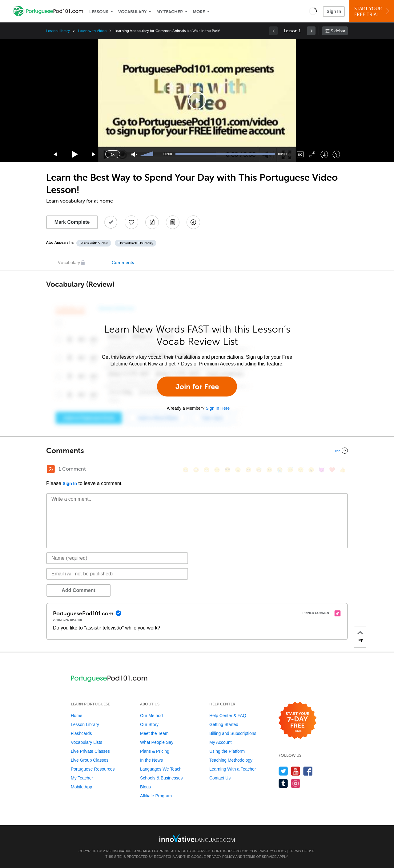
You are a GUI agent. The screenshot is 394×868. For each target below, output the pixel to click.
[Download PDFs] (173, 222)
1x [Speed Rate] (113, 154)
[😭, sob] (280, 470)
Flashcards (81, 733)
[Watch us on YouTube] (296, 771)
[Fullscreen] (312, 154)
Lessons (99, 12)
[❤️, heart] (332, 470)
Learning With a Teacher (233, 769)
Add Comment (78, 590)
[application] (197, 101)
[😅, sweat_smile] (259, 470)
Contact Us (220, 778)
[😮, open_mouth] (311, 470)
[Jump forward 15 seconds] (94, 154)
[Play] (75, 154)
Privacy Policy (272, 851)
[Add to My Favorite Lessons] (131, 222)
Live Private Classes (90, 751)
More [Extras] (199, 12)
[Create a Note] (152, 222)
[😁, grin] (207, 470)
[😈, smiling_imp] (322, 470)
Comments (123, 263)
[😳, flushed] (196, 470)
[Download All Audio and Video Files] (193, 222)
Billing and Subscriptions (233, 733)
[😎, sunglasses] (227, 470)
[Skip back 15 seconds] (55, 154)
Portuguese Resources (93, 769)
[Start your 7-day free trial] (298, 721)
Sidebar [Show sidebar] (338, 31)
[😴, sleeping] (301, 470)
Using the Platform (227, 751)
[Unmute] (134, 154)
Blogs (145, 787)
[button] (313, 11)
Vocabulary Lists (86, 742)
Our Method (151, 716)
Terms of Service (260, 857)
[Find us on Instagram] (296, 783)
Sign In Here (218, 408)
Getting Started (224, 724)
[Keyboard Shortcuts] (336, 154)
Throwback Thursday (136, 243)
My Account (220, 742)
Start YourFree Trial (373, 12)
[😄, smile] (186, 470)
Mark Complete (72, 222)
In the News (151, 760)
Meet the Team (154, 733)
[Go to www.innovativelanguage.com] (197, 838)
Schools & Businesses (161, 778)
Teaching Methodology (231, 760)
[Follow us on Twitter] (283, 771)
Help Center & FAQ (228, 716)
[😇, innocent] (290, 470)
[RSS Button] (51, 469)
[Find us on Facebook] (308, 771)
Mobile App (81, 787)
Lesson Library (58, 31)
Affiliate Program (156, 796)
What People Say (157, 742)
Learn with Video (92, 31)
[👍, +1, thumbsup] (343, 470)
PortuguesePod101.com (235, 851)
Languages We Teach (161, 769)
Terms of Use (302, 851)
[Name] (117, 558)
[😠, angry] (238, 470)
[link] (311, 31)
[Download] (324, 154)
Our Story (149, 724)
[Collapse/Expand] (197, 451)
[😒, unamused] (217, 470)
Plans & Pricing (155, 751)
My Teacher (170, 12)
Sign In (334, 11)
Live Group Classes (90, 760)
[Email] (117, 574)
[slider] (147, 154)
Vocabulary (132, 12)
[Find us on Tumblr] (283, 783)
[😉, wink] (269, 470)
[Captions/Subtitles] (300, 154)
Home (76, 716)
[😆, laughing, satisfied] (248, 470)
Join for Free (197, 387)
